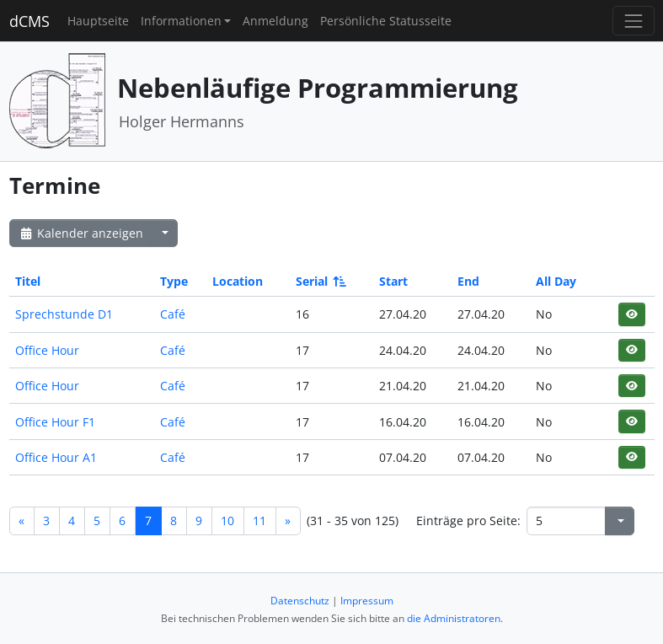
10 (227, 521)
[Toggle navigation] (633, 21)
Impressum (367, 601)
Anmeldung (275, 21)
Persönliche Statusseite (386, 21)
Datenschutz (300, 601)
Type (174, 281)
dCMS (29, 21)
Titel (28, 281)
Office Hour (47, 350)
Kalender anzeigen (81, 233)
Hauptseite (98, 21)
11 (259, 521)
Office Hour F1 (55, 422)
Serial (320, 281)
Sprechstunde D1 (64, 314)
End (468, 281)
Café (173, 314)
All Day (556, 281)
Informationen (181, 21)
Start (393, 281)
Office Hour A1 (56, 457)
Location (238, 281)
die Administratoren (454, 618)
